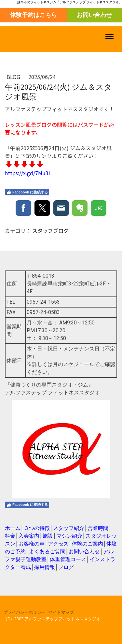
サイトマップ (61, 612)
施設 (48, 536)
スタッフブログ (50, 230)
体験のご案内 (88, 544)
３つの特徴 (37, 528)
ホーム (13, 528)
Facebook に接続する (27, 192)
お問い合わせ (94, 15)
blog (14, 77)
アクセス (58, 544)
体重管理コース (68, 559)
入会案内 (29, 536)
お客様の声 (32, 544)
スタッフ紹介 (69, 528)
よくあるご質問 (47, 552)
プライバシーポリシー (24, 612)
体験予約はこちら (34, 15)
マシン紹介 (69, 536)
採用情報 (45, 567)
